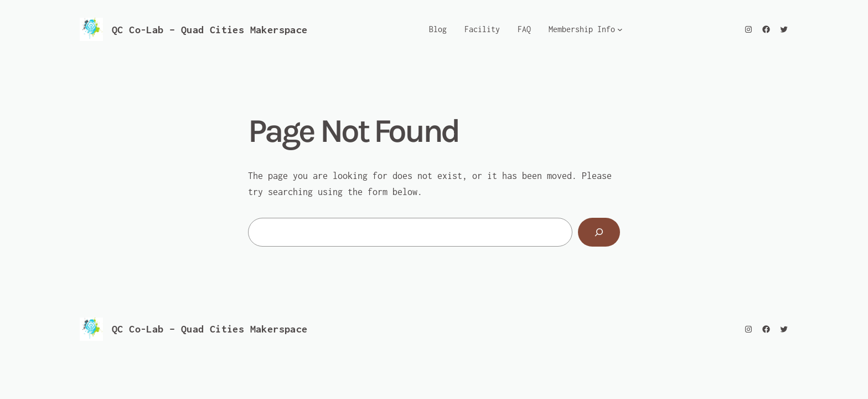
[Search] (599, 232)
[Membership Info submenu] (620, 29)
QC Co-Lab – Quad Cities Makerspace (210, 30)
